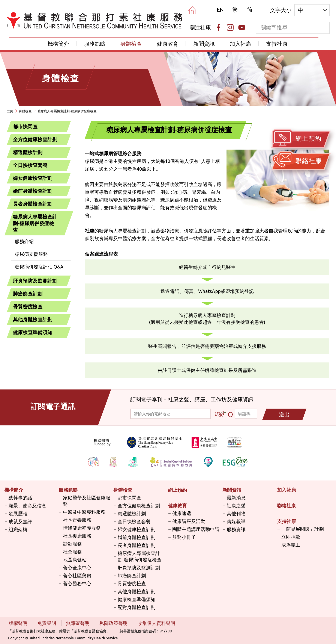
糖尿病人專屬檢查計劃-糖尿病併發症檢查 (67, 111)
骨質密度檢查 (28, 307)
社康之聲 (236, 505)
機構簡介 (58, 44)
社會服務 (72, 552)
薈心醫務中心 (77, 583)
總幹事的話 (20, 498)
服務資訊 (236, 529)
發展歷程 (18, 513)
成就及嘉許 (20, 521)
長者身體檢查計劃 (33, 204)
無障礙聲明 (78, 623)
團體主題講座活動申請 (196, 529)
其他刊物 (236, 513)
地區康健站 (75, 560)
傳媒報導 (236, 521)
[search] (324, 28)
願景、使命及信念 (27, 505)
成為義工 (291, 545)
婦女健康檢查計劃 (33, 178)
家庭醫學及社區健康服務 (87, 501)
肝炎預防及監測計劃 (35, 281)
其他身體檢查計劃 (33, 319)
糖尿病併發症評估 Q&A (39, 267)
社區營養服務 (77, 520)
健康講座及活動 (189, 521)
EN (220, 10)
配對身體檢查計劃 (136, 607)
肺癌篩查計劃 (28, 294)
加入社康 (240, 44)
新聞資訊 (204, 44)
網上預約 (177, 490)
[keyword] (287, 28)
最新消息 (236, 498)
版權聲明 (19, 623)
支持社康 (277, 44)
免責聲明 (47, 623)
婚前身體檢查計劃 (33, 191)
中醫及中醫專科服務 (84, 512)
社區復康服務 (77, 536)
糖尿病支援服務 (31, 254)
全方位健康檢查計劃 (35, 139)
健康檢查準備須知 (33, 332)
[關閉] (63, 217)
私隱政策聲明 (114, 623)
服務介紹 (24, 241)
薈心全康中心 (77, 567)
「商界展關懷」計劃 (303, 529)
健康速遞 (182, 513)
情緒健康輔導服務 (82, 528)
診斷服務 (72, 544)
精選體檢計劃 (28, 152)
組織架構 (18, 529)
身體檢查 (131, 44)
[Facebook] (219, 27)
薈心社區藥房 (77, 575)
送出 (284, 414)
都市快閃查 (25, 127)
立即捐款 (291, 537)
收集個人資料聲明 (156, 623)
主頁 (10, 111)
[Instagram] (230, 27)
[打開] (63, 127)
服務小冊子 (184, 537)
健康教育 (168, 44)
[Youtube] (242, 27)
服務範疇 (95, 44)
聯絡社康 (286, 505)
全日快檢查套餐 (30, 165)
